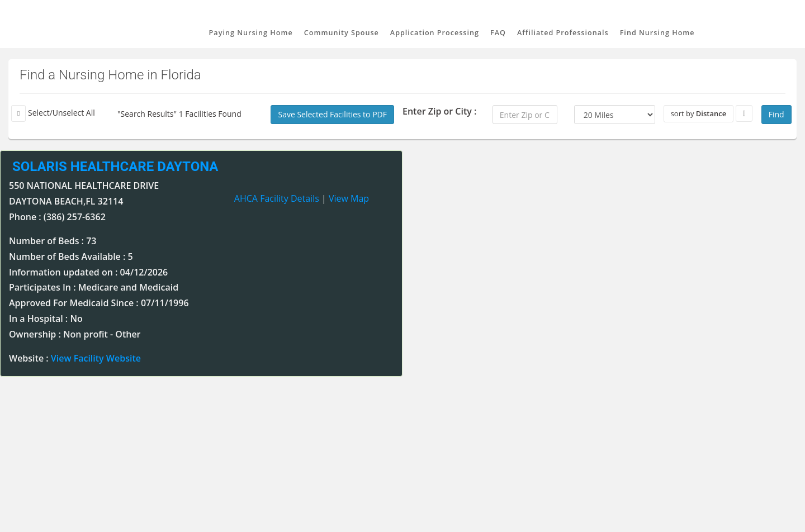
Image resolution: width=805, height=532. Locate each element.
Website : (75, 358)
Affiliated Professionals (563, 33)
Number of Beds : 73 (53, 241)
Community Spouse (342, 33)
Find (776, 114)
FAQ (498, 33)
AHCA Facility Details (277, 198)
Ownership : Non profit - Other (75, 334)
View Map (349, 198)
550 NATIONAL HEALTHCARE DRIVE (84, 186)
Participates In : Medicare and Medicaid (94, 287)
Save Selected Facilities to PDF (332, 114)
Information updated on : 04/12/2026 (88, 272)
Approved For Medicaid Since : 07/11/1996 (99, 303)
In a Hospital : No (46, 319)
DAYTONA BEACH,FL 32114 (66, 201)
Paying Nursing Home (251, 33)
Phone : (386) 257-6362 (57, 217)
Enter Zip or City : (439, 111)
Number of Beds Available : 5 (71, 256)
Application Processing (435, 33)
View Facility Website (96, 358)
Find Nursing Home (657, 33)
